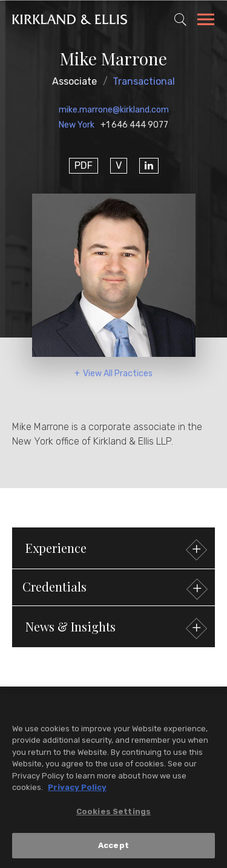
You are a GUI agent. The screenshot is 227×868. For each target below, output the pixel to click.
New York (77, 125)
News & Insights (115, 628)
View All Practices (118, 374)
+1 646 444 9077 (134, 125)
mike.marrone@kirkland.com (114, 110)
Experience (115, 550)
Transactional (144, 81)
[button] (113, 587)
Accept (113, 847)
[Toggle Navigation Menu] (206, 21)
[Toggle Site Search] (180, 19)
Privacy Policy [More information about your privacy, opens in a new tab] (77, 788)
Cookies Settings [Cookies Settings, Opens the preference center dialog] (113, 812)
